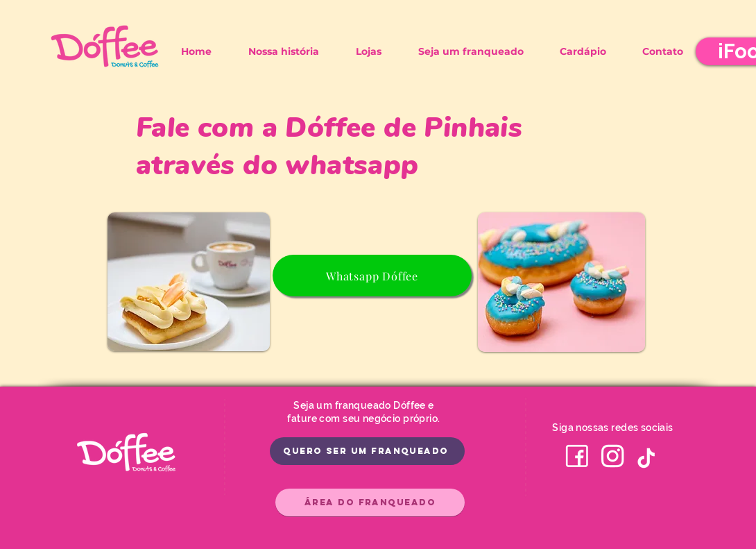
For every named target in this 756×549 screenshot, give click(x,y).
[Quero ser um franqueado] (367, 451)
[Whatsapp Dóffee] (372, 276)
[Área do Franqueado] (370, 502)
